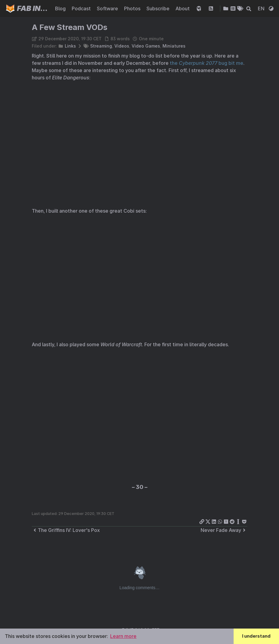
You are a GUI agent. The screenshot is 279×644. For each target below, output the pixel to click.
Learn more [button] (123, 636)
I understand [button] (256, 636)
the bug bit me (207, 63)
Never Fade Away (224, 530)
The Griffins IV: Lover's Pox (66, 530)
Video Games (146, 46)
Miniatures (174, 46)
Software (108, 8)
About (183, 8)
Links (70, 46)
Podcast (82, 8)
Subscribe (159, 8)
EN (262, 8)
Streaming (101, 46)
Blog (61, 8)
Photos (133, 8)
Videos (122, 46)
